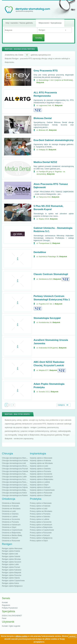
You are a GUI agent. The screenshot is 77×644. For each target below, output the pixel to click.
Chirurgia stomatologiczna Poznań (15, 469)
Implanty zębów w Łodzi (39, 466)
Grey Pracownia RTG (46, 71)
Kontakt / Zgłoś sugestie (11, 626)
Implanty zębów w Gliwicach (41, 495)
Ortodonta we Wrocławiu (11, 509)
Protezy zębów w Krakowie (40, 506)
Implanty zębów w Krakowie (40, 461)
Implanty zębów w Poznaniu (41, 471)
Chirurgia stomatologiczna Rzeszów (16, 482)
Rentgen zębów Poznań (11, 567)
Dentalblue (40, 252)
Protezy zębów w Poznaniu (40, 514)
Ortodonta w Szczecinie (11, 519)
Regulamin (6, 605)
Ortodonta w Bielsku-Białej (12, 535)
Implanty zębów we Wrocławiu (41, 463)
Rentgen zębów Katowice (12, 570)
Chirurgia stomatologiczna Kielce (14, 493)
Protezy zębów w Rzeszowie (41, 533)
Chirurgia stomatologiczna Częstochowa (17, 485)
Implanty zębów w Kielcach (40, 487)
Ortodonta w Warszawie (11, 503)
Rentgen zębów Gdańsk (11, 556)
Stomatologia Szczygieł (47, 318)
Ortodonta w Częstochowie (12, 530)
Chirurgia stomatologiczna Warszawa (16, 458)
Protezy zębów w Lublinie (40, 519)
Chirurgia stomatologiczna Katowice (16, 474)
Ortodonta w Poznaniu (10, 522)
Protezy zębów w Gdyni (39, 541)
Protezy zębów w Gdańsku (40, 517)
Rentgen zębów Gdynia (11, 578)
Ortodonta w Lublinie (10, 517)
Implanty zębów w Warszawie (41, 458)
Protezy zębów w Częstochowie (42, 530)
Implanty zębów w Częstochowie (42, 490)
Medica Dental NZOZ (45, 162)
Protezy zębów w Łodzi (39, 509)
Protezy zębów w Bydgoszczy (41, 538)
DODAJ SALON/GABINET (12, 616)
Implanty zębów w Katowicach (41, 477)
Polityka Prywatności (10, 608)
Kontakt (5, 603)
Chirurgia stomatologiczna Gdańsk (15, 471)
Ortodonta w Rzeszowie (11, 541)
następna (61, 405)
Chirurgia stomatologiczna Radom (15, 495)
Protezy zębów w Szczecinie (41, 522)
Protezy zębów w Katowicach (41, 525)
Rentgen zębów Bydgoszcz (12, 586)
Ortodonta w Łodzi (9, 511)
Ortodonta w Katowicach (11, 525)
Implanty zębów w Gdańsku (40, 469)
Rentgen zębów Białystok (12, 573)
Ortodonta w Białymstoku (11, 533)
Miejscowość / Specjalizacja (50, 23)
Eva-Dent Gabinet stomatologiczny (54, 140)
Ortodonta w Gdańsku (10, 514)
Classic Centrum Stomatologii (51, 274)
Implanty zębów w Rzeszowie (41, 493)
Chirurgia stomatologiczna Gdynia (15, 487)
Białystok (40, 83)
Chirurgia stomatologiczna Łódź (14, 463)
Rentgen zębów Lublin (10, 564)
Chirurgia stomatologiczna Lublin (14, 477)
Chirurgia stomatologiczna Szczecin (16, 479)
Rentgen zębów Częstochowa (13, 581)
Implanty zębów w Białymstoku (42, 479)
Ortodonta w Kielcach (10, 538)
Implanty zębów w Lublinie (40, 482)
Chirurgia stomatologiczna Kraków (15, 461)
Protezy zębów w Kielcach (40, 535)
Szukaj (38, 38)
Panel (4, 618)
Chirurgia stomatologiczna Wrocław (15, 466)
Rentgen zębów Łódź (10, 554)
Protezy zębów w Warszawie (41, 503)
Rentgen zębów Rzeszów (12, 575)
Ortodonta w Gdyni (9, 527)
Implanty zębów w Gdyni (39, 485)
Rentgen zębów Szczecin (12, 562)
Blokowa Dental (43, 118)
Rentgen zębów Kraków (11, 551)
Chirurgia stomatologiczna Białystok (16, 490)
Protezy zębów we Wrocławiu (41, 511)
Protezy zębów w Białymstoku (41, 527)
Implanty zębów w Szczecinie (41, 474)
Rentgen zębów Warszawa (12, 548)
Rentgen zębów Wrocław (11, 559)
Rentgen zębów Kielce (10, 583)
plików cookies (22, 636)
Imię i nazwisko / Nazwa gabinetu (19, 23)
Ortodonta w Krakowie (10, 506)
